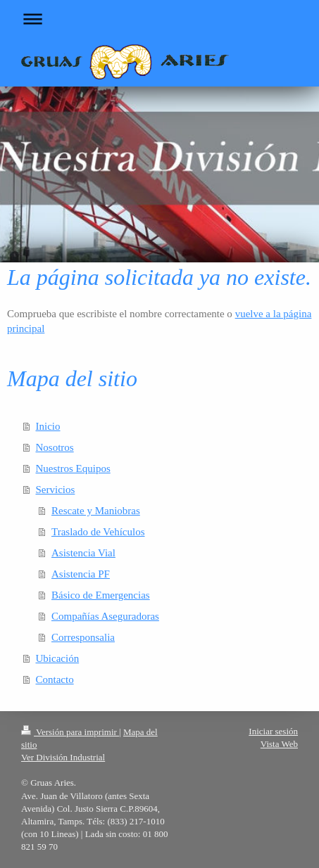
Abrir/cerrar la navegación (159, 19)
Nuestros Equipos (73, 468)
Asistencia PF (81, 574)
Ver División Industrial (63, 757)
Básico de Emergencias (101, 595)
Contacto (55, 679)
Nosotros (55, 447)
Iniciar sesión (273, 731)
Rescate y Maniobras (96, 511)
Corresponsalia (83, 637)
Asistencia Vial (83, 553)
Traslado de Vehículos (98, 532)
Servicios (56, 490)
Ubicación (58, 658)
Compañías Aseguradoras (105, 616)
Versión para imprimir (70, 732)
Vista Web (279, 744)
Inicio (48, 426)
